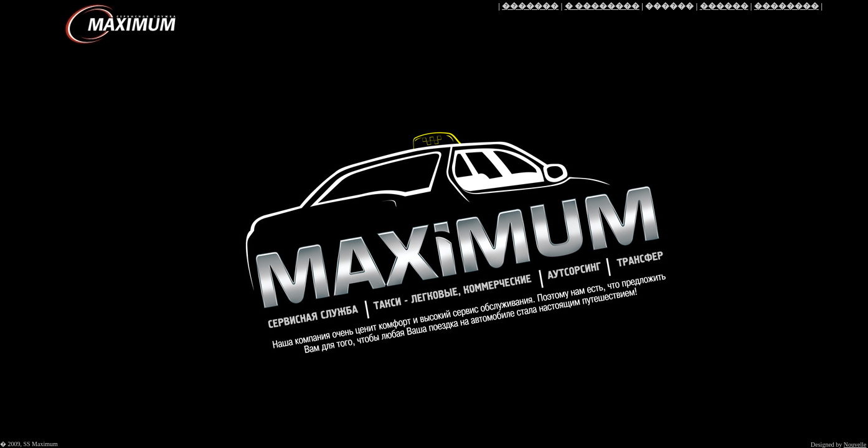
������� (530, 6)
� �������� (602, 6)
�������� (786, 6)
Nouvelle (855, 445)
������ (724, 6)
